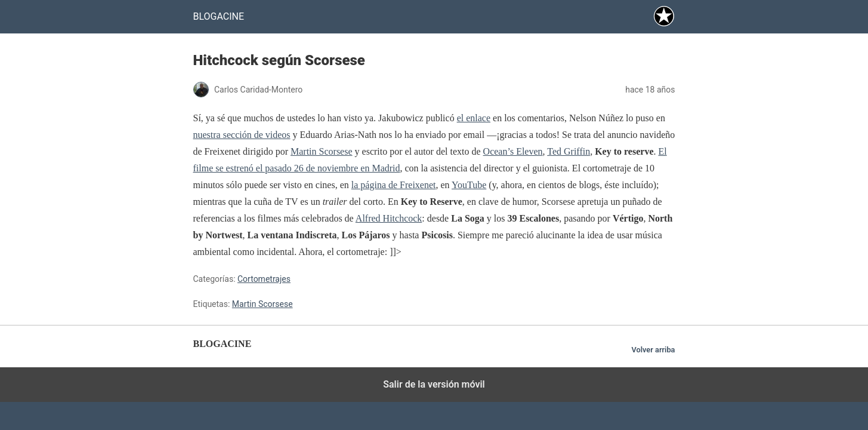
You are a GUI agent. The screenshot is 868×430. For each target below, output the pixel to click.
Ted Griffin (569, 151)
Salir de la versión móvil (434, 384)
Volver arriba (653, 350)
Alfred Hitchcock (389, 218)
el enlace (474, 118)
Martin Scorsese (322, 151)
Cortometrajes (264, 279)
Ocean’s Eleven (513, 151)
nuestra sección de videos (242, 135)
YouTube (469, 185)
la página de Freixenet (394, 185)
